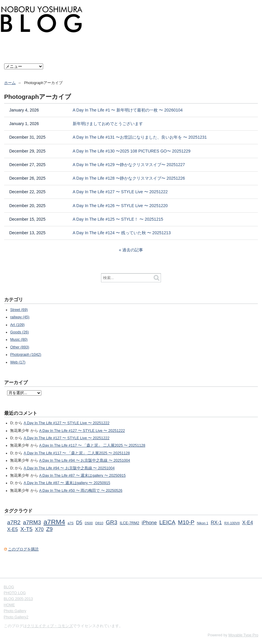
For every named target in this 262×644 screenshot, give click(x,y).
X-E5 (12, 529)
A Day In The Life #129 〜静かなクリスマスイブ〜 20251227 (129, 165)
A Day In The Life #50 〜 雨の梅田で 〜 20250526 (81, 491)
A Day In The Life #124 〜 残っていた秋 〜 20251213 (122, 233)
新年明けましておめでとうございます (108, 124)
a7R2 (14, 522)
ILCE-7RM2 (129, 523)
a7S (71, 523)
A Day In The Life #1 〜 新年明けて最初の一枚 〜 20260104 (128, 110)
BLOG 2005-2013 (18, 599)
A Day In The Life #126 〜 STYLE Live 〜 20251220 (120, 206)
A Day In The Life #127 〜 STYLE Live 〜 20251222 (120, 192)
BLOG (9, 587)
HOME (9, 605)
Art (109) (17, 325)
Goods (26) (19, 332)
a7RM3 (32, 522)
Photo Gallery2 (16, 617)
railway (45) (20, 317)
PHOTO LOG (15, 593)
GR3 (112, 522)
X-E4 (248, 522)
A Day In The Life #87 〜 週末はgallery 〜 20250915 (82, 476)
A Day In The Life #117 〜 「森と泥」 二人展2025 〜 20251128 (92, 445)
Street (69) (19, 310)
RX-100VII (232, 523)
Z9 (49, 529)
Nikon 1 (203, 523)
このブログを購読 (23, 549)
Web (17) (18, 362)
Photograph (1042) (26, 355)
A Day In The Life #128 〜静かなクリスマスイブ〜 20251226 (129, 178)
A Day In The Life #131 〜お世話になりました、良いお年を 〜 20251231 (140, 137)
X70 (39, 529)
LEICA (167, 522)
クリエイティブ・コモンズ (50, 626)
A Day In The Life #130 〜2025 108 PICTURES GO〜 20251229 (132, 151)
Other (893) (19, 347)
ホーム (10, 83)
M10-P (186, 522)
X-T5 (26, 529)
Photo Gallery (15, 611)
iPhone (149, 522)
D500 (89, 523)
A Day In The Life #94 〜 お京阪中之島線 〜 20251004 (84, 461)
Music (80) (19, 340)
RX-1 (216, 522)
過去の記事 (133, 250)
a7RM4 (54, 522)
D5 (79, 522)
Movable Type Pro (243, 635)
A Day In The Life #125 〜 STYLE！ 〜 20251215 (118, 219)
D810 (99, 523)
